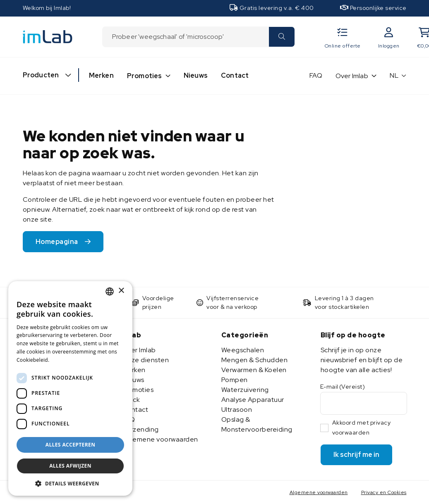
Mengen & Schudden (255, 360)
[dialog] (70, 388)
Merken (101, 75)
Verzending (140, 429)
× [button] (121, 291)
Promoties (145, 76)
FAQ (316, 75)
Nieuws (196, 75)
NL (394, 75)
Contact (235, 75)
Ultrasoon (237, 410)
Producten (41, 75)
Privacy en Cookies (384, 492)
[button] (70, 483)
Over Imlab (352, 76)
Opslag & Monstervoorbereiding (257, 424)
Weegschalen (243, 350)
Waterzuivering (245, 390)
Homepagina (57, 242)
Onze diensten (146, 360)
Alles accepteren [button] (71, 445)
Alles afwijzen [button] (70, 466)
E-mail (343, 387)
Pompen (235, 380)
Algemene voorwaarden (160, 439)
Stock (131, 400)
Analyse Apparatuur (253, 400)
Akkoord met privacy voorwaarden (362, 428)
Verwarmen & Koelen (254, 370)
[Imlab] (48, 36)
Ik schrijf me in (356, 455)
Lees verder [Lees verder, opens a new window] (66, 360)
